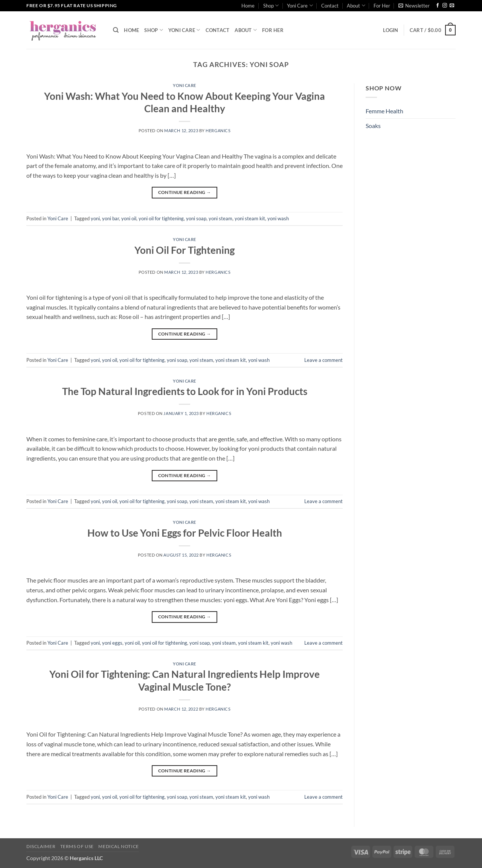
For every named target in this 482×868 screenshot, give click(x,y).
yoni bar (111, 218)
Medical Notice (119, 846)
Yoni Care (300, 5)
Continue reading (185, 192)
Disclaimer (41, 846)
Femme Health (384, 111)
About (356, 5)
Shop (271, 5)
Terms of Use (77, 846)
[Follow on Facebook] (438, 6)
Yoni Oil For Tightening (185, 250)
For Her (382, 6)
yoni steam (220, 218)
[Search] (116, 30)
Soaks (373, 126)
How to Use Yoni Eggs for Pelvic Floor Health (185, 533)
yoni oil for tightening (161, 218)
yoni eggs (112, 643)
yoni (95, 218)
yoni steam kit (250, 218)
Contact (330, 6)
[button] (414, 6)
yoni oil (129, 218)
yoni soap (196, 218)
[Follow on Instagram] (445, 6)
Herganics (218, 130)
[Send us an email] (452, 6)
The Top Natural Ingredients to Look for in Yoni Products (185, 391)
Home (248, 6)
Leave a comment (323, 360)
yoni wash (278, 218)
